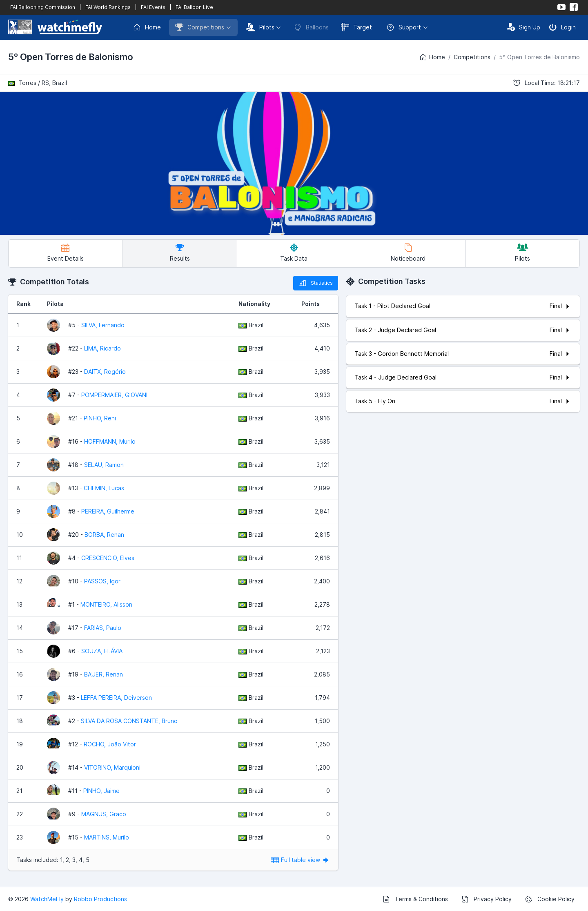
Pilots (260, 27)
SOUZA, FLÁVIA (102, 651)
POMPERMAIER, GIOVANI (114, 395)
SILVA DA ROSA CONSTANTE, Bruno (129, 721)
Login (562, 27)
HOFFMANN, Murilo (110, 441)
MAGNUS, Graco (104, 814)
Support (404, 27)
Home (147, 27)
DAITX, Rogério (105, 372)
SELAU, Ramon (104, 465)
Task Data (294, 253)
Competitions (200, 27)
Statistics (316, 283)
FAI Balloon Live (194, 7)
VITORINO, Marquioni (112, 767)
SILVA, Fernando (103, 325)
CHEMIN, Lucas (104, 488)
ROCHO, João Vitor (110, 744)
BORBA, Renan (104, 535)
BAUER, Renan (104, 674)
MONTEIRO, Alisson (106, 604)
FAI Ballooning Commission (43, 7)
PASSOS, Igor (102, 581)
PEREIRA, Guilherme (108, 511)
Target (356, 27)
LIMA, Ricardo (102, 348)
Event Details (66, 253)
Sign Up (523, 27)
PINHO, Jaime (101, 791)
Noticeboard (408, 253)
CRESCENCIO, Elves (108, 558)
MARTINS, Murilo (107, 837)
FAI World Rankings (108, 7)
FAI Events (153, 7)
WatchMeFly (47, 899)
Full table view (300, 860)
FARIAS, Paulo (103, 628)
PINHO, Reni (100, 418)
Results (180, 253)
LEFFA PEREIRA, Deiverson (116, 698)
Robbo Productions (100, 899)
